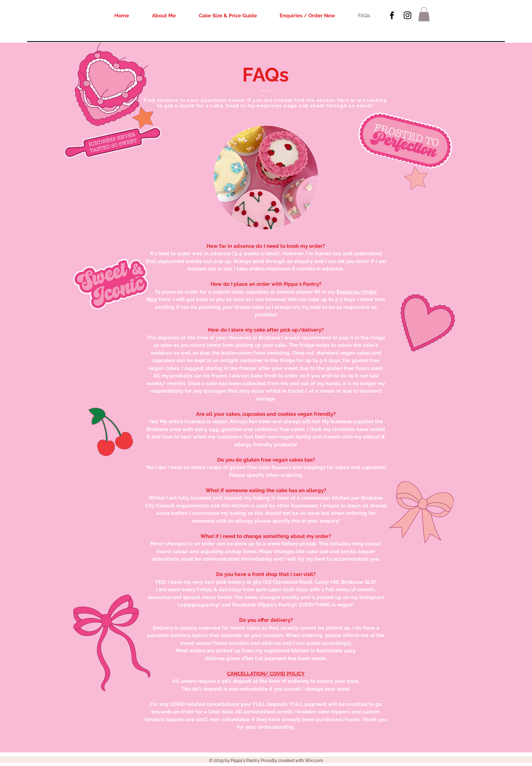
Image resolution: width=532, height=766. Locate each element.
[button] (424, 14)
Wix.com (314, 760)
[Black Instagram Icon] (407, 15)
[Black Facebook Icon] (392, 15)
